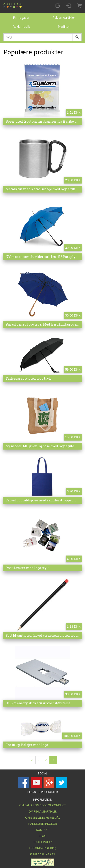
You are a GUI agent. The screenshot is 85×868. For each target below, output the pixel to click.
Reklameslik (21, 26)
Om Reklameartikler (43, 812)
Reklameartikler (64, 17)
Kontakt (42, 830)
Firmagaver (21, 17)
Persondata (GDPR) (42, 848)
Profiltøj (64, 26)
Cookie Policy (43, 842)
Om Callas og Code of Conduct (42, 805)
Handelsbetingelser (43, 824)
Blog (42, 836)
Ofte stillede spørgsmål (42, 818)
